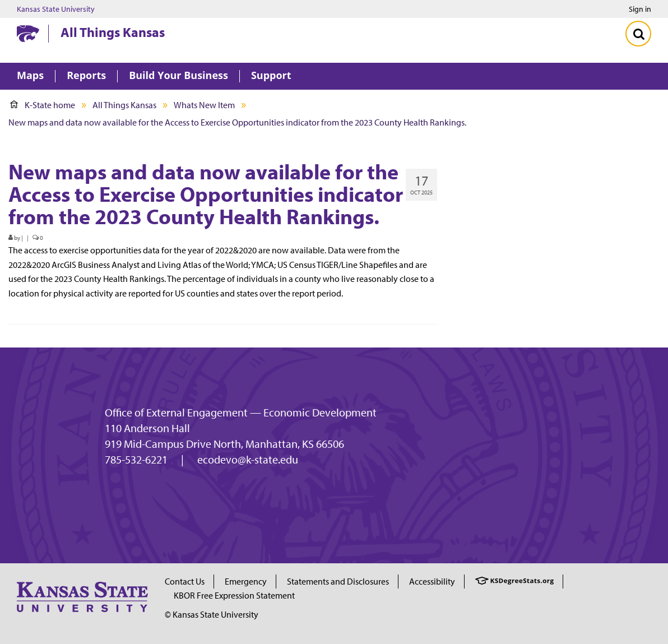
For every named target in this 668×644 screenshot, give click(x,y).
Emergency (246, 581)
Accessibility (432, 581)
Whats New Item (204, 105)
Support (271, 76)
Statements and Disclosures (338, 581)
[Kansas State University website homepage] (28, 34)
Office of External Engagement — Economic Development (241, 413)
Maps (30, 76)
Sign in (640, 9)
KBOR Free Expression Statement (234, 595)
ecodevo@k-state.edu (248, 460)
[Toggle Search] (638, 34)
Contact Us (185, 581)
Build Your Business (178, 76)
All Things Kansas (113, 32)
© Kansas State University (212, 614)
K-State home (43, 105)
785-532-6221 (136, 460)
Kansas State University (56, 9)
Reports (86, 76)
